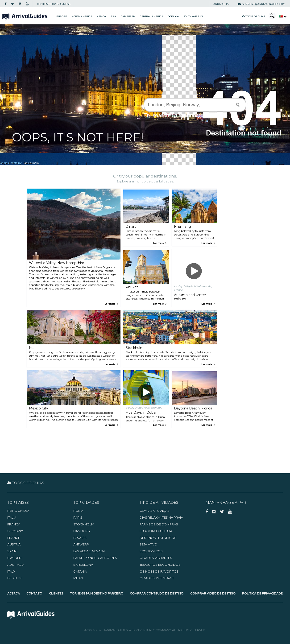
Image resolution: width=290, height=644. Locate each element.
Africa (101, 16)
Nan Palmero (31, 163)
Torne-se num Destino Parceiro (97, 593)
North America (82, 16)
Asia (113, 16)
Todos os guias (254, 16)
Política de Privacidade (262, 593)
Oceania (173, 16)
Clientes (56, 593)
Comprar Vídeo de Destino (213, 593)
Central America (151, 16)
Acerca (14, 593)
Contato (34, 593)
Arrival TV (221, 4)
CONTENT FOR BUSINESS (54, 4)
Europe (62, 16)
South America (193, 16)
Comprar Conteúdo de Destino (157, 593)
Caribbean (128, 16)
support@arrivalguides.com (261, 4)
